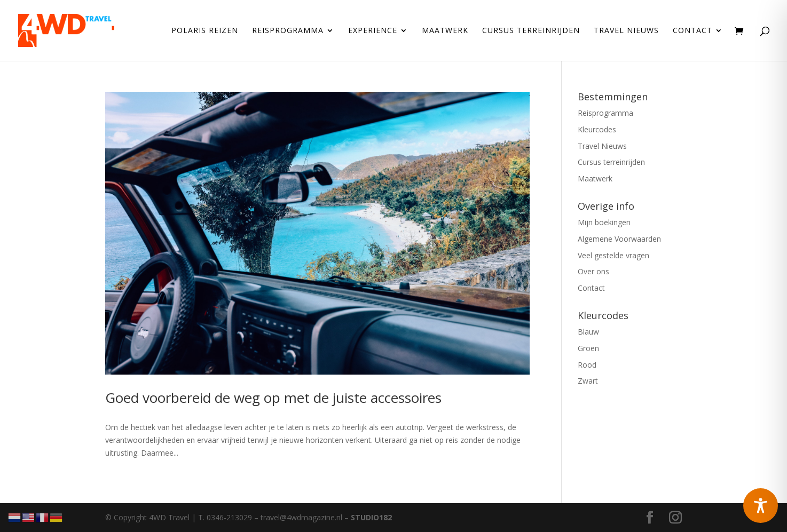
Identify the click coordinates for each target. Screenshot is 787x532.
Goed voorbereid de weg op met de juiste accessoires (273, 398)
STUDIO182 (371, 517)
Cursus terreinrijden (531, 31)
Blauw (588, 332)
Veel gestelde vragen (613, 255)
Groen (588, 348)
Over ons (593, 271)
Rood (587, 365)
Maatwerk (445, 31)
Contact (692, 31)
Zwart (588, 381)
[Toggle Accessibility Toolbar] (761, 506)
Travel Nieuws (626, 31)
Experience (373, 31)
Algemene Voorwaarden (619, 239)
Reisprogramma (288, 31)
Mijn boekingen (604, 222)
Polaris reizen (205, 31)
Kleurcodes (597, 129)
